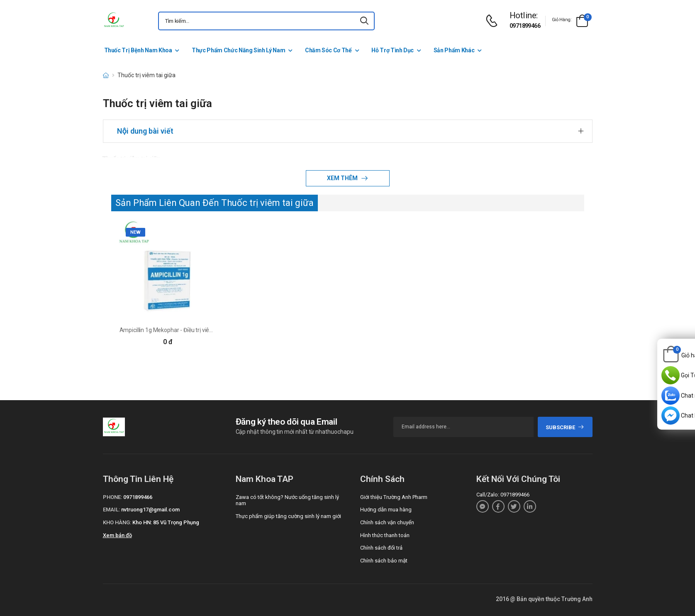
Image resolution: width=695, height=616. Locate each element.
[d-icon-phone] (494, 21)
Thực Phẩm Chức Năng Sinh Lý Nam (238, 50)
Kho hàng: (117, 522)
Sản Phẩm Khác (454, 50)
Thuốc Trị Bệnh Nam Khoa (138, 50)
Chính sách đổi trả (381, 548)
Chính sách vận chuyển (387, 522)
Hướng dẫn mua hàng (386, 510)
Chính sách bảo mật (384, 561)
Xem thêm (343, 178)
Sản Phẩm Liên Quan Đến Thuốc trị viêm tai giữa (215, 203)
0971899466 (525, 26)
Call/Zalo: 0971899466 (503, 495)
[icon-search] (365, 21)
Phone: (112, 497)
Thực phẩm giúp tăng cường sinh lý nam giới (288, 516)
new (135, 232)
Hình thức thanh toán (385, 535)
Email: (111, 510)
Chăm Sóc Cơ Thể (328, 50)
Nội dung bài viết (145, 131)
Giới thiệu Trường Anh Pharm (394, 497)
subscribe (565, 427)
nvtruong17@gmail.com (150, 510)
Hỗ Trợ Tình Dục (393, 50)
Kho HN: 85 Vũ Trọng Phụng (166, 522)
